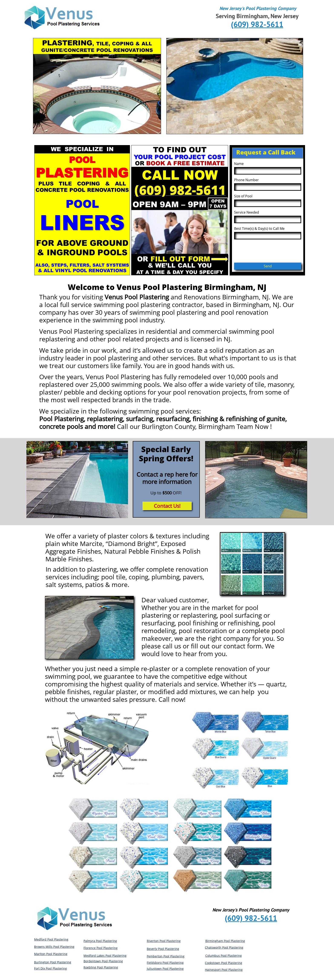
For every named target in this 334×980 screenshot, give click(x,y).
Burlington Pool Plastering (53, 962)
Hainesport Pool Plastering (224, 970)
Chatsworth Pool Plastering (224, 947)
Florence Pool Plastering (101, 948)
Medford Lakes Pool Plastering (105, 956)
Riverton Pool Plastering (164, 941)
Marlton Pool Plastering (51, 954)
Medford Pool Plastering (51, 939)
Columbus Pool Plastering (224, 956)
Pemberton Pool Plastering (166, 956)
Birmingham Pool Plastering (225, 941)
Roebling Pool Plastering (101, 967)
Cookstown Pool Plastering (224, 963)
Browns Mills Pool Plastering (54, 947)
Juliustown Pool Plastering (165, 969)
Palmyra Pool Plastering (100, 941)
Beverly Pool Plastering (163, 949)
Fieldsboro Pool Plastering (165, 963)
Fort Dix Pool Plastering (50, 968)
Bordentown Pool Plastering (103, 961)
